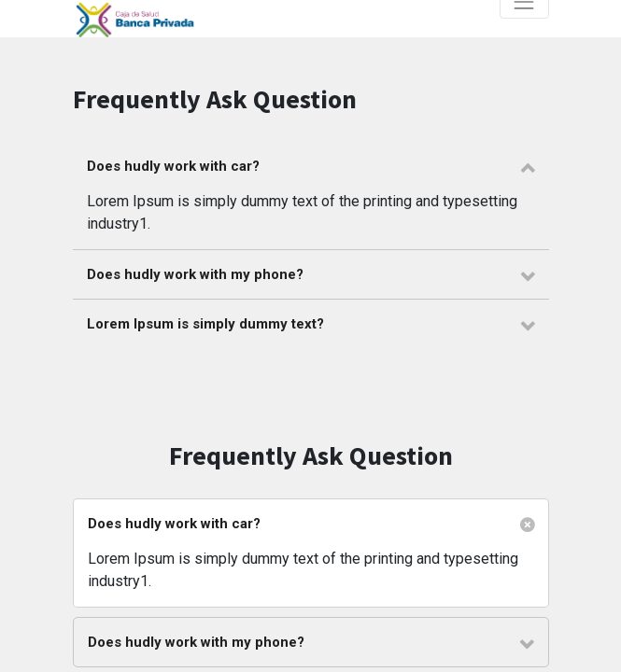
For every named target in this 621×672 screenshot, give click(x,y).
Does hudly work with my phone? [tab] (195, 274)
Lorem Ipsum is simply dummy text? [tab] (205, 324)
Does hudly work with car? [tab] (173, 166)
